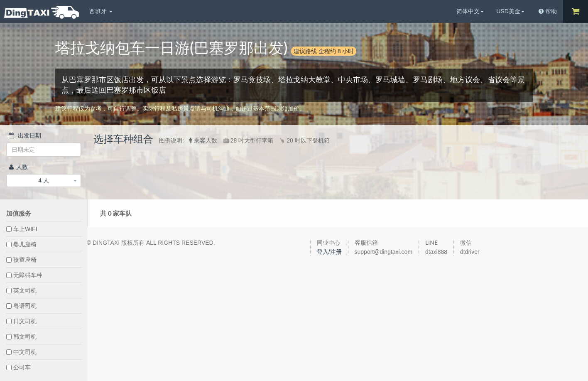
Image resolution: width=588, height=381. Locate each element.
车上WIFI (22, 229)
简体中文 (470, 11)
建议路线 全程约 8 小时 (324, 51)
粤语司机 (21, 306)
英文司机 (21, 290)
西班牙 (101, 11)
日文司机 (21, 321)
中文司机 (21, 352)
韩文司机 (21, 337)
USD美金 (510, 11)
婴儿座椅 (21, 244)
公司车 (18, 367)
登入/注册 (329, 252)
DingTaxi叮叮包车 (42, 12)
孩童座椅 (21, 260)
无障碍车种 (24, 275)
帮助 (548, 11)
